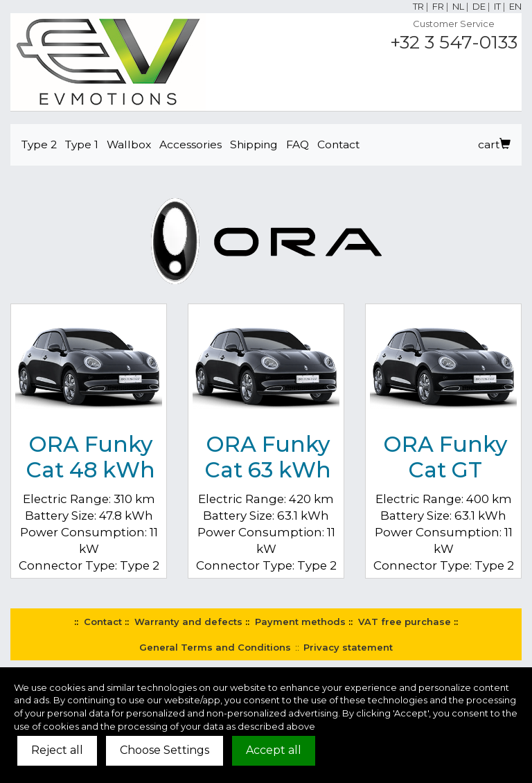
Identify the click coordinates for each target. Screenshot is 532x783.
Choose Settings (165, 750)
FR (438, 6)
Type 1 (82, 144)
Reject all (57, 750)
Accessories (190, 144)
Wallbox (129, 144)
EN (515, 6)
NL (458, 6)
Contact (338, 144)
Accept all (274, 750)
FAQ (298, 144)
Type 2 (39, 144)
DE (479, 6)
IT (497, 6)
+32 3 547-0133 (454, 42)
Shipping (254, 144)
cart (494, 144)
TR (418, 6)
